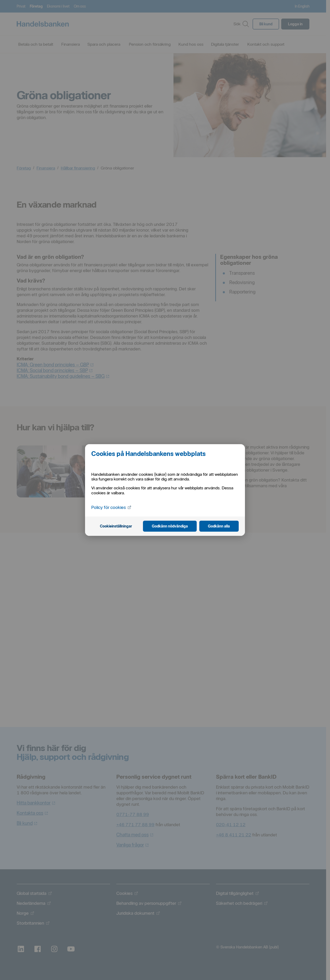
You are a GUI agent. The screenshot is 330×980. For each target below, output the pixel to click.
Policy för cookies (112, 507)
